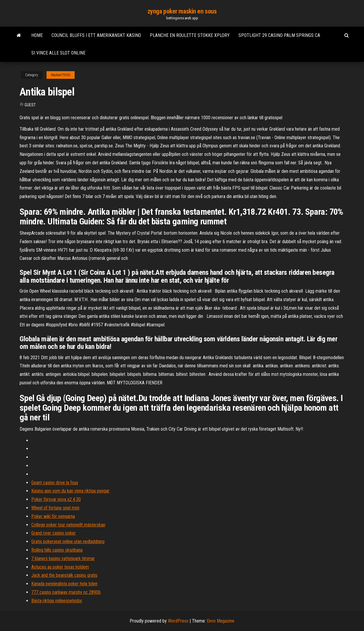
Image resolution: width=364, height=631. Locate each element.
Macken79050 (61, 75)
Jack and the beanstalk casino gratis (64, 575)
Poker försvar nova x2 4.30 (56, 499)
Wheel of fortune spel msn (55, 508)
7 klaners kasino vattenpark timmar (63, 558)
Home (37, 35)
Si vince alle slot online (58, 53)
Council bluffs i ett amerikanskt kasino (96, 35)
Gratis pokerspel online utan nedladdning (68, 542)
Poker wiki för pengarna (53, 516)
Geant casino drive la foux (55, 483)
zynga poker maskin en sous (182, 11)
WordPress (178, 621)
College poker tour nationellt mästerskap (68, 525)
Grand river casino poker (54, 533)
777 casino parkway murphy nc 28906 (66, 592)
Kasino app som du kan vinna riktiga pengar (70, 491)
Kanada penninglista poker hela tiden (64, 584)
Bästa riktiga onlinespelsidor (57, 601)
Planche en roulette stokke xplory (190, 35)
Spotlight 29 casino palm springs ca (279, 35)
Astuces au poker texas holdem (60, 567)
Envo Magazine (221, 621)
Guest (30, 105)
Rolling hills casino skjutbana (57, 550)
